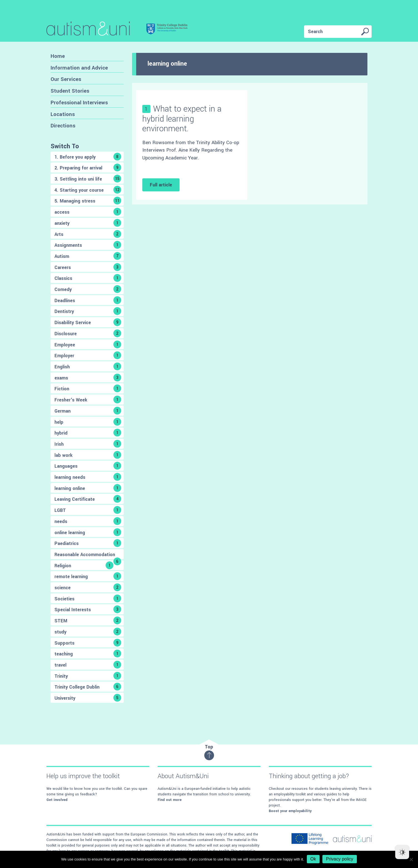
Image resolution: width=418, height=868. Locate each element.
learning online (88, 488)
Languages (88, 466)
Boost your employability (290, 811)
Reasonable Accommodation (88, 555)
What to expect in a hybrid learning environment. (182, 119)
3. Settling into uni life (88, 179)
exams (88, 378)
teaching (88, 654)
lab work (88, 455)
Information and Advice (79, 68)
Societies (88, 598)
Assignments (88, 245)
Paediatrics (88, 543)
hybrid (88, 433)
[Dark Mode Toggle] (402, 852)
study (88, 632)
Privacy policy (340, 859)
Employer (88, 355)
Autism (88, 256)
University (88, 698)
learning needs (88, 477)
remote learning (88, 576)
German (88, 411)
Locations (63, 114)
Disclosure (88, 333)
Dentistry (88, 311)
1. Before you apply (88, 157)
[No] (411, 859)
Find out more (170, 800)
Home (58, 56)
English (88, 366)
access (88, 212)
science (88, 587)
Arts (88, 234)
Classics (88, 278)
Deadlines (88, 300)
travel (88, 665)
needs (88, 521)
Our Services (66, 79)
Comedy (88, 289)
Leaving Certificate (88, 499)
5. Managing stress (88, 201)
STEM (88, 620)
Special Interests (88, 609)
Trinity (88, 676)
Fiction (88, 388)
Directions (63, 126)
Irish (88, 444)
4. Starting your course (88, 190)
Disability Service (88, 322)
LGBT (88, 510)
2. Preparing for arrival (88, 167)
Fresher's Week (88, 400)
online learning (88, 532)
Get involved (57, 800)
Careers (88, 267)
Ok (313, 859)
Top (209, 752)
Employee (88, 344)
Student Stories (70, 91)
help (88, 422)
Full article (161, 185)
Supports (88, 643)
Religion (84, 565)
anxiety (88, 223)
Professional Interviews (79, 103)
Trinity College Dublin (88, 687)
